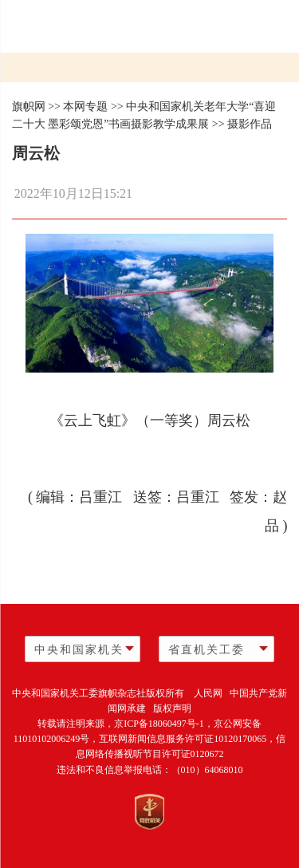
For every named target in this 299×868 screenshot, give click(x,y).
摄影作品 (250, 124)
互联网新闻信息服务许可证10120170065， (187, 739)
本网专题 (85, 107)
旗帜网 (29, 107)
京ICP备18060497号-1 (159, 724)
